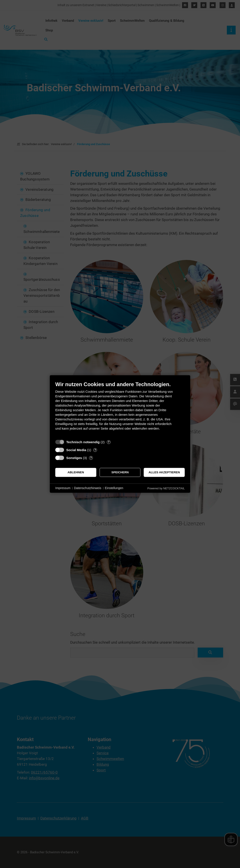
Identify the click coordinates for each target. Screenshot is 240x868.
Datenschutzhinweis (88, 488)
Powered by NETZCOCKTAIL (166, 488)
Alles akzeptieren (164, 472)
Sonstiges (74, 458)
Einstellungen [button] (114, 488)
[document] (120, 409)
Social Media (76, 450)
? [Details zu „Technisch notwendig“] (109, 442)
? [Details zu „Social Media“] (95, 450)
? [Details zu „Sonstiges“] (91, 458)
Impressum (63, 488)
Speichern (120, 472)
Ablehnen (76, 472)
